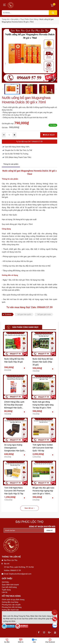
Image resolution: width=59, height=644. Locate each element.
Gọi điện (7, 641)
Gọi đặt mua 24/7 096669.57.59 (30, 142)
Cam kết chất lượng (9, 587)
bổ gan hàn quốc (24, 314)
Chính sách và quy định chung (13, 600)
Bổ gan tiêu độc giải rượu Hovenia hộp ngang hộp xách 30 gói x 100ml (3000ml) (43, 491)
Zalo (34, 641)
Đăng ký (50, 530)
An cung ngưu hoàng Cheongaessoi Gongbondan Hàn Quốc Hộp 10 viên (14, 448)
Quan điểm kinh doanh (10, 585)
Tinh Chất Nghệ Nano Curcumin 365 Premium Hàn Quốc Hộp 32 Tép (15, 491)
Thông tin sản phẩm (11, 164)
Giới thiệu (5, 582)
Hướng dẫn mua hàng (10, 602)
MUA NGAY (49, 135)
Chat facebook (50, 641)
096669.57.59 (15, 570)
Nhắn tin (21, 641)
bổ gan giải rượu (44, 314)
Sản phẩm (15, 19)
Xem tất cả (29, 508)
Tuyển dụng (6, 590)
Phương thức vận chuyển (11, 605)
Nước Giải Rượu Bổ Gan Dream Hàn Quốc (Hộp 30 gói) (43, 362)
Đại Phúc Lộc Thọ (30, 522)
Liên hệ (5, 592)
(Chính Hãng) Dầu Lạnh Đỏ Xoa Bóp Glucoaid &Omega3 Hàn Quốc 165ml (14, 405)
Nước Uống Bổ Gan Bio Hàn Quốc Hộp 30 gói (14, 360)
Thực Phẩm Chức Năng (29, 19)
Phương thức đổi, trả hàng (12, 607)
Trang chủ (6, 19)
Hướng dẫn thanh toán (10, 610)
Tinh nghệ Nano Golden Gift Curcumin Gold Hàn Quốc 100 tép (43, 448)
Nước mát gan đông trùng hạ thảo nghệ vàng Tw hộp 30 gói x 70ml (43, 405)
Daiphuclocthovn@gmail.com (20, 574)
